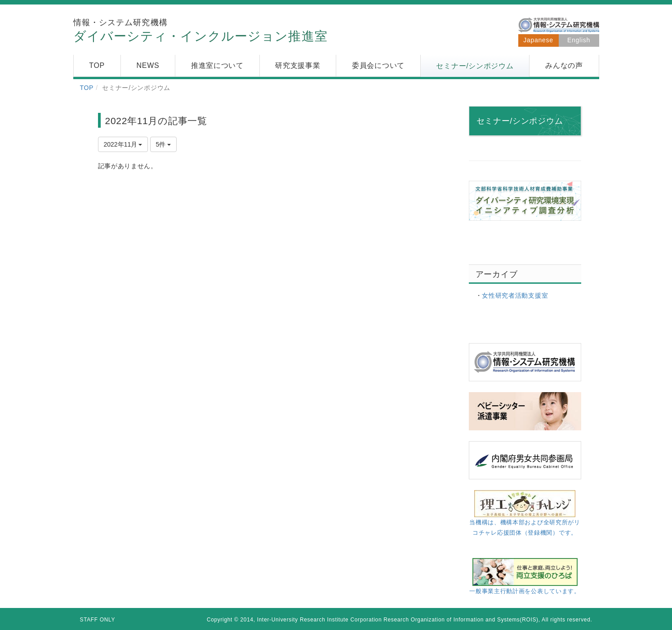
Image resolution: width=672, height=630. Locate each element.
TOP (87, 88)
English (579, 40)
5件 (164, 144)
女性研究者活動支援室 (515, 295)
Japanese (538, 40)
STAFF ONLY (98, 620)
